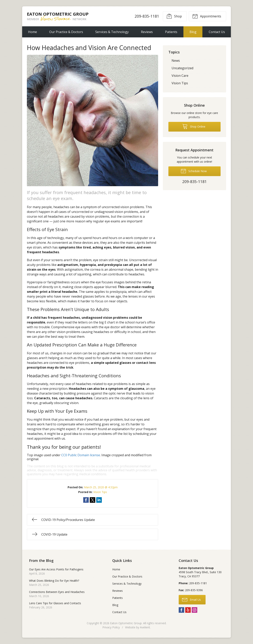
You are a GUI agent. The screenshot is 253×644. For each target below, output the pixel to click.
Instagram (194, 610)
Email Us (191, 599)
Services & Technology (112, 32)
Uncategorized (182, 68)
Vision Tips (100, 492)
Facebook (181, 610)
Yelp (188, 610)
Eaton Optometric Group (126, 623)
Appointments (207, 16)
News (176, 61)
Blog (193, 32)
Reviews (147, 32)
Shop (174, 16)
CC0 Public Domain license (81, 455)
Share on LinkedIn (99, 500)
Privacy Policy (111, 627)
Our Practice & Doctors (66, 32)
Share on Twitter (93, 500)
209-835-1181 (147, 16)
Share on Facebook (86, 500)
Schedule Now (194, 171)
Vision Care (180, 76)
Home (33, 32)
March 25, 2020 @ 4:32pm (101, 487)
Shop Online (194, 126)
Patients (171, 32)
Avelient (145, 627)
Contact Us (217, 32)
